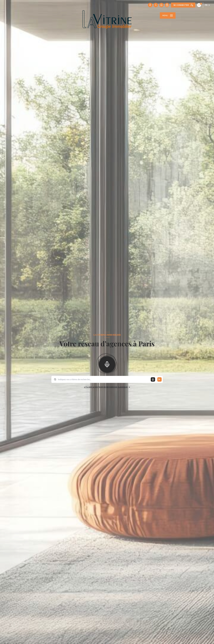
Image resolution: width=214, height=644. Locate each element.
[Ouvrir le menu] (168, 15)
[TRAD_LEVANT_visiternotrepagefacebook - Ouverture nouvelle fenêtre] (150, 5)
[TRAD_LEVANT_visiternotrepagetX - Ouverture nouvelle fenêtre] (156, 5)
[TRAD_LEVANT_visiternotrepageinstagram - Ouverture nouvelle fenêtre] (161, 5)
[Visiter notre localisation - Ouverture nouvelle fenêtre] (167, 5)
